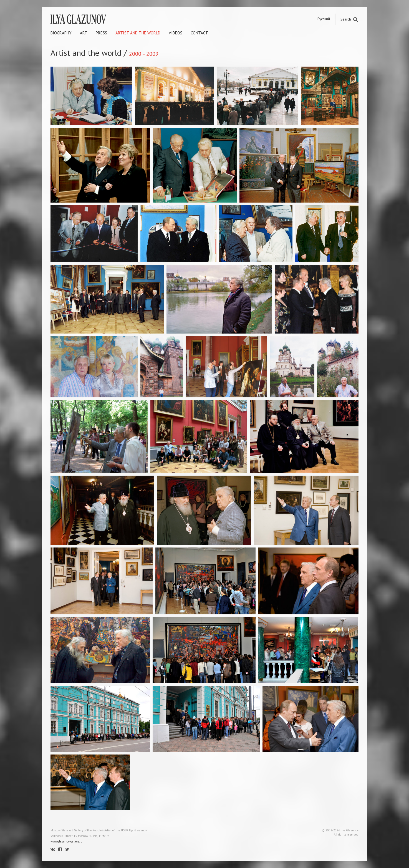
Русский (324, 19)
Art (84, 33)
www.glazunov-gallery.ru (66, 841)
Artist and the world (138, 33)
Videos (176, 33)
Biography (61, 33)
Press (101, 33)
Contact (199, 33)
